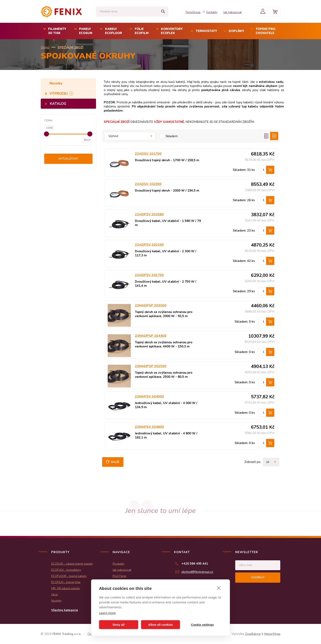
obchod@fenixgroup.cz (197, 572)
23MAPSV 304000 (149, 396)
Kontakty (212, 12)
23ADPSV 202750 (149, 275)
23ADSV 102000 (148, 184)
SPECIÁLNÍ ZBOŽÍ (70, 47)
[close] (219, 588)
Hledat (163, 11)
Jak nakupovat (232, 12)
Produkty (118, 564)
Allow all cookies (161, 625)
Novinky (57, 83)
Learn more (107, 613)
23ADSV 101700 (148, 154)
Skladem (172, 136)
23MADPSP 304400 (151, 336)
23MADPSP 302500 (151, 366)
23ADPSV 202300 (149, 245)
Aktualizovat (68, 159)
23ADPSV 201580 (149, 214)
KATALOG (58, 104)
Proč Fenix (119, 576)
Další (115, 462)
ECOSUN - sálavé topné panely (72, 564)
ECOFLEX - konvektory (66, 570)
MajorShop (272, 634)
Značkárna (253, 634)
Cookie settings (202, 625)
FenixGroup (193, 12)
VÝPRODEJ (59, 94)
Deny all (119, 625)
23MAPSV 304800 (149, 427)
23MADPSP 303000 (151, 305)
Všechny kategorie (65, 610)
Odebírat (258, 578)
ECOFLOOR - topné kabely (69, 576)
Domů (45, 47)
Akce (54, 594)
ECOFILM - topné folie (66, 582)
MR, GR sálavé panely (66, 588)
